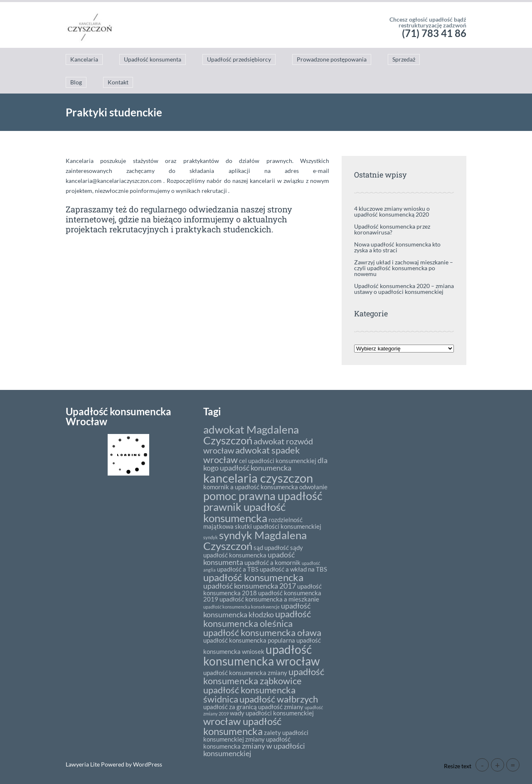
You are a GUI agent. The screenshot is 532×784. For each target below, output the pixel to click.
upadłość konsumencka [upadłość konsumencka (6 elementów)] (253, 577)
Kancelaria (84, 59)
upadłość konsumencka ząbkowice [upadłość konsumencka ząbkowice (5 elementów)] (264, 676)
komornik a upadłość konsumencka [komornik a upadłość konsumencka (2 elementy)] (251, 487)
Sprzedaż (404, 59)
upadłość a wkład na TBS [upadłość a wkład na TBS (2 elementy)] (293, 569)
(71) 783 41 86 (434, 33)
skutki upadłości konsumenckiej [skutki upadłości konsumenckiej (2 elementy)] (278, 526)
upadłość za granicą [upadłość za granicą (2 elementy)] (230, 707)
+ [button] (498, 765)
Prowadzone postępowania (332, 59)
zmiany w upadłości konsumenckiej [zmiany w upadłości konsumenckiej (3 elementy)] (254, 749)
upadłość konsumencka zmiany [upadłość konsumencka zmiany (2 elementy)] (245, 673)
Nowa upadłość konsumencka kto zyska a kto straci (397, 247)
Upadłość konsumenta (153, 59)
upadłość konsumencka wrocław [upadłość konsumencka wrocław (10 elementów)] (261, 655)
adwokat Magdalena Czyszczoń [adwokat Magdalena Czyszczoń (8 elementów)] (251, 435)
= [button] (513, 765)
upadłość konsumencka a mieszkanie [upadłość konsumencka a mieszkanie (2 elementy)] (269, 599)
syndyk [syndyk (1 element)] (211, 537)
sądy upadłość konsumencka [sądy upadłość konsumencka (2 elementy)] (253, 551)
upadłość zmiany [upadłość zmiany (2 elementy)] (281, 707)
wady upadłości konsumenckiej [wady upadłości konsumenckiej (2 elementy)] (272, 713)
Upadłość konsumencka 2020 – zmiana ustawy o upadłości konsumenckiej (404, 289)
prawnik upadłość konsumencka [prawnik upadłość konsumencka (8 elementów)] (244, 512)
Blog (76, 82)
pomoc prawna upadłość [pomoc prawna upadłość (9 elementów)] (263, 496)
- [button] (482, 765)
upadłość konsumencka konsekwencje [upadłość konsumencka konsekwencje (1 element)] (241, 607)
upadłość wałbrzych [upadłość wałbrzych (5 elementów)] (279, 699)
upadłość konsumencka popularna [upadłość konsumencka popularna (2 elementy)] (249, 640)
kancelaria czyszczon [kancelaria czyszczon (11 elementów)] (258, 478)
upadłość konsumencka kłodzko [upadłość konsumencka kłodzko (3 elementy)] (257, 610)
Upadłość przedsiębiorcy (239, 59)
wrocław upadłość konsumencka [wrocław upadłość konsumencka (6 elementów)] (242, 726)
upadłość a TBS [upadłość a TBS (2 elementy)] (238, 569)
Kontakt (118, 82)
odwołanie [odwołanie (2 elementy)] (313, 487)
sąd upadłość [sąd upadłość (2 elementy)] (271, 547)
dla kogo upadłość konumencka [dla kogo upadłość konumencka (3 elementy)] (265, 464)
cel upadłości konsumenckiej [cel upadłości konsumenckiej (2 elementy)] (278, 461)
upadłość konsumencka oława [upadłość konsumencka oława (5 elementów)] (262, 632)
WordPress (147, 764)
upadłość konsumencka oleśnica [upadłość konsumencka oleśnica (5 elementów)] (257, 618)
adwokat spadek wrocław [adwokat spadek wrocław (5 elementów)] (252, 455)
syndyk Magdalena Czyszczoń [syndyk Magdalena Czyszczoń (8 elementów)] (255, 540)
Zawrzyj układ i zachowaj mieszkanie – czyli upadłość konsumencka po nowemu (404, 268)
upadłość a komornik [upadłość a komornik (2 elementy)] (272, 562)
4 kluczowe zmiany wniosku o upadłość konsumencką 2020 (392, 211)
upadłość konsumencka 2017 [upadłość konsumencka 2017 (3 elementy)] (250, 586)
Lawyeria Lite (83, 764)
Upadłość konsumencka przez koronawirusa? (392, 229)
